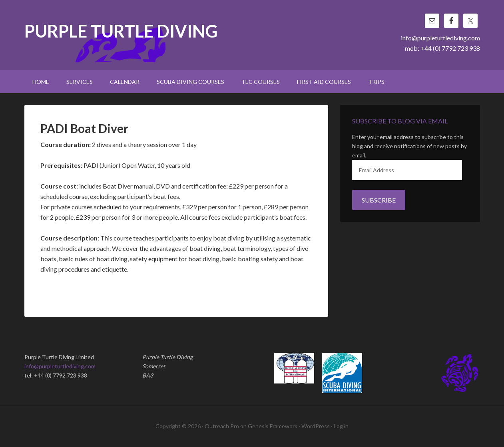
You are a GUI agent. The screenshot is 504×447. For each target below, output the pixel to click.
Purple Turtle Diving (121, 32)
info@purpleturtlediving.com (440, 38)
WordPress (316, 426)
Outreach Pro (222, 426)
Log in (341, 426)
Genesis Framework (273, 426)
